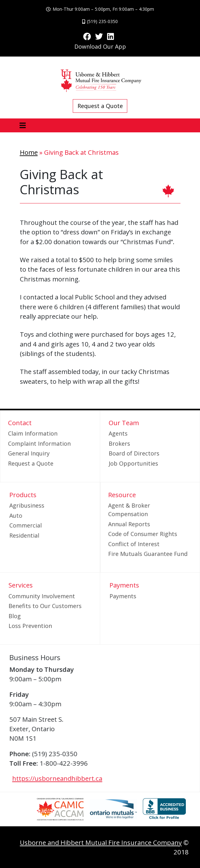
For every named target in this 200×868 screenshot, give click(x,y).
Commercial (38, 525)
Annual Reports (117, 524)
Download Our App (100, 46)
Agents (118, 433)
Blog (15, 616)
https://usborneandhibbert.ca (69, 778)
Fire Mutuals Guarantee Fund (136, 554)
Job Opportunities (133, 463)
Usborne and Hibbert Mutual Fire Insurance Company (101, 842)
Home (29, 152)
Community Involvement (42, 596)
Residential (36, 535)
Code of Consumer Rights (131, 534)
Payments (135, 596)
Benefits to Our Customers (45, 606)
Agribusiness (39, 505)
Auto (28, 515)
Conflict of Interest (122, 544)
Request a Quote (100, 106)
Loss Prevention (30, 626)
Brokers (119, 443)
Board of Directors (134, 453)
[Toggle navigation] (23, 126)
